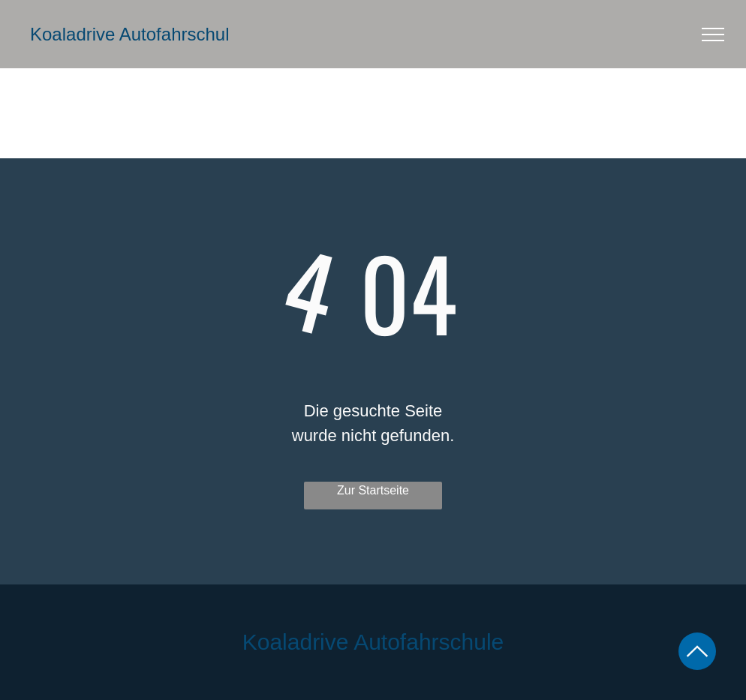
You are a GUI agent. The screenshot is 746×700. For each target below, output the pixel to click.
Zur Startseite (373, 490)
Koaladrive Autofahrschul (130, 34)
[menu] (713, 35)
